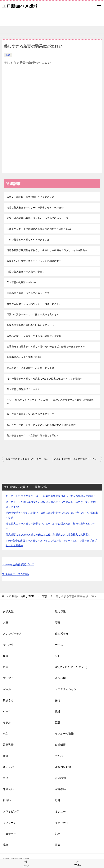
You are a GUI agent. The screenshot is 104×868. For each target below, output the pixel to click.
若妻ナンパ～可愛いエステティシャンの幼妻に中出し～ (36, 261)
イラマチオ (62, 823)
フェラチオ (10, 834)
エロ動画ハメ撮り (20, 6)
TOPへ (78, 864)
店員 (6, 667)
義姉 (58, 711)
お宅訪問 (60, 778)
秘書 (6, 656)
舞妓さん (8, 700)
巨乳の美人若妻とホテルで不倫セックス (28, 293)
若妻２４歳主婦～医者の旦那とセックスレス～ (32, 197)
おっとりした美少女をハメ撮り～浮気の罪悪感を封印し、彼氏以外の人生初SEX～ (52, 496)
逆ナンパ (8, 767)
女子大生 (8, 611)
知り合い (8, 789)
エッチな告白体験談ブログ (18, 564)
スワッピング (11, 811)
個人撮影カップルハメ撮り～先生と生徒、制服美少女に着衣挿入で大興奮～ (48, 535)
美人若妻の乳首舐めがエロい (22, 282)
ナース (59, 645)
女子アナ (8, 678)
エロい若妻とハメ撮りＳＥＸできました (28, 240)
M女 (5, 734)
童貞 (58, 845)
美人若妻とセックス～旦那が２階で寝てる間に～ (33, 436)
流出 (6, 845)
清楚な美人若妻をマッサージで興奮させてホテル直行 (35, 208)
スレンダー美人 (12, 634)
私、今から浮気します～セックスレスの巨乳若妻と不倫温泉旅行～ (42, 425)
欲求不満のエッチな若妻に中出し (25, 357)
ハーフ (7, 711)
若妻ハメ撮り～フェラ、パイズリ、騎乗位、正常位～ (35, 336)
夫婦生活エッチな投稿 (15, 574)
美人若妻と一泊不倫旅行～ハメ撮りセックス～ (32, 368)
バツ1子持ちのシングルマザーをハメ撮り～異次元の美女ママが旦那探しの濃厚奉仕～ (51, 402)
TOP (20, 596)
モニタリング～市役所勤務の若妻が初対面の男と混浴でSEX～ (40, 229)
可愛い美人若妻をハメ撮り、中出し (26, 272)
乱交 (58, 834)
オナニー (60, 811)
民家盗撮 (8, 745)
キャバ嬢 (60, 678)
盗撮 (6, 756)
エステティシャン (66, 689)
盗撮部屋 (60, 745)
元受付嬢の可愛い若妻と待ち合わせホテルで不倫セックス (38, 218)
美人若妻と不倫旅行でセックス (23, 389)
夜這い (7, 800)
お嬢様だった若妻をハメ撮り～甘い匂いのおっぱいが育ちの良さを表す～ (46, 347)
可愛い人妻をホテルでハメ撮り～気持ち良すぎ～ (33, 314)
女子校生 (8, 645)
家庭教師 (60, 789)
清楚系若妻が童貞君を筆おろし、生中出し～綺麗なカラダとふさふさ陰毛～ (47, 250)
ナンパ (59, 756)
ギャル (7, 689)
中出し (7, 778)
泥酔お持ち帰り (64, 767)
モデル (7, 723)
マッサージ (10, 823)
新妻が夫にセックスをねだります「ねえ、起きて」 (34, 304)
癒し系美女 (62, 634)
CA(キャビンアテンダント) (71, 667)
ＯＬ (58, 656)
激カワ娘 (60, 611)
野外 (58, 800)
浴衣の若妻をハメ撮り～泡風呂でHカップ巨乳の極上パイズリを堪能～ (44, 379)
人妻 (6, 622)
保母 (58, 700)
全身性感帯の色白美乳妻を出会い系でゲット (30, 325)
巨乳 (58, 723)
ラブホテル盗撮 (64, 734)
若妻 (8, 55)
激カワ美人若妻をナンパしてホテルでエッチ (30, 414)
